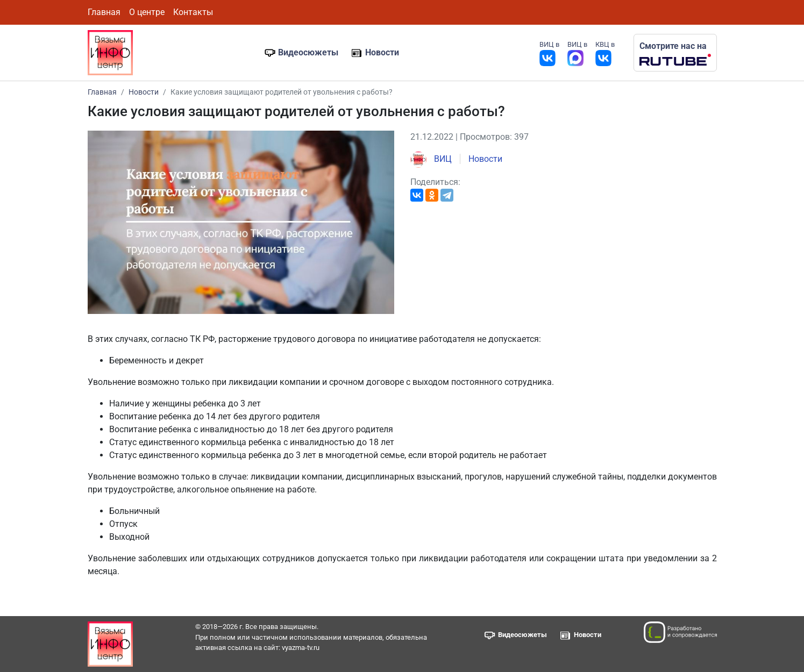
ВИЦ (431, 159)
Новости (382, 52)
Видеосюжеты (308, 52)
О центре (147, 12)
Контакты (193, 12)
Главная (104, 12)
